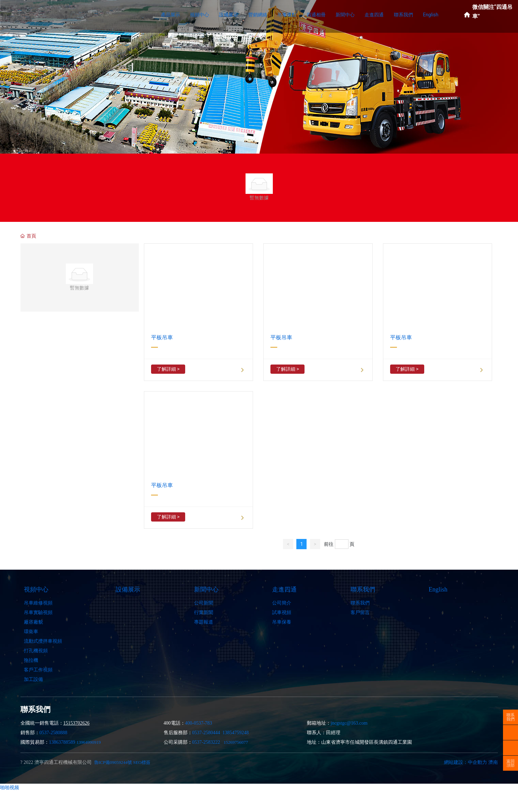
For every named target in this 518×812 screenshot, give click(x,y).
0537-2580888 (54, 733)
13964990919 (89, 742)
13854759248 (235, 733)
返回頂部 (510, 763)
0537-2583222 (206, 742)
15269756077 (236, 742)
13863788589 (62, 742)
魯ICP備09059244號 (113, 762)
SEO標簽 (142, 762)
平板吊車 (162, 337)
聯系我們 (510, 717)
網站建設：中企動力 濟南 (471, 762)
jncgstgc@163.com (349, 723)
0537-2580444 (206, 733)
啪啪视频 (10, 787)
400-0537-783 (199, 723)
